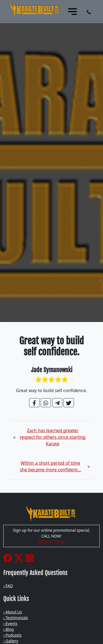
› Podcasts (12, 635)
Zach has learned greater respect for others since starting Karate (53, 437)
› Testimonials (16, 618)
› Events (10, 623)
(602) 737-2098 (51, 542)
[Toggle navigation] (73, 12)
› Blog (9, 629)
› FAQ (8, 586)
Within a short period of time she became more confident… (50, 466)
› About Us (13, 612)
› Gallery (11, 641)
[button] (89, 12)
